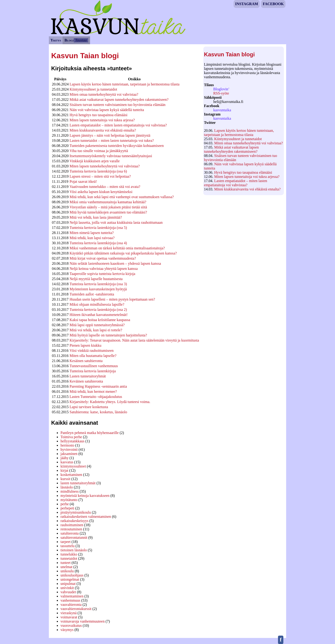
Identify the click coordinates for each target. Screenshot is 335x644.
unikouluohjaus (72, 575)
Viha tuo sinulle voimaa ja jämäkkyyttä (99, 151)
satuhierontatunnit (74, 537)
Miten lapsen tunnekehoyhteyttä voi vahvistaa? (105, 166)
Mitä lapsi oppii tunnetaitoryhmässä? (97, 325)
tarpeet (66, 542)
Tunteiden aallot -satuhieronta (92, 294)
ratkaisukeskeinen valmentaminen (86, 517)
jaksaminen (69, 454)
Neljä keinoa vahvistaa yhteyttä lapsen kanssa (104, 269)
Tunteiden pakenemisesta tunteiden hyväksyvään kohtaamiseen (117, 146)
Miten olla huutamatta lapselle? (93, 356)
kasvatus (67, 462)
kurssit (65, 479)
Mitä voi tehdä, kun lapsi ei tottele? (96, 330)
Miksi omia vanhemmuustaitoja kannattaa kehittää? (108, 202)
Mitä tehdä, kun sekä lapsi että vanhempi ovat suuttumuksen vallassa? (122, 197)
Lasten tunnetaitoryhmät (88, 376)
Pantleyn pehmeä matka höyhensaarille (90, 433)
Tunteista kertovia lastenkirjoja (93, 371)
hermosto (67, 445)
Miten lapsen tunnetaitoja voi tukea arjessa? (247, 177)
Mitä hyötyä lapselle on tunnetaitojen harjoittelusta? (108, 335)
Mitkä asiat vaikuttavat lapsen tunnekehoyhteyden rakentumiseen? (231, 149)
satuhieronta (70, 533)
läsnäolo (67, 487)
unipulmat (68, 584)
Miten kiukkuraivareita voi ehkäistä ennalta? (247, 189)
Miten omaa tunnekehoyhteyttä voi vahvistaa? (249, 143)
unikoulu (67, 571)
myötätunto (69, 500)
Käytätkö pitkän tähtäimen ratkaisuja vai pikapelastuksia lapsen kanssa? (123, 253)
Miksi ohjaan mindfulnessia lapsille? (97, 304)
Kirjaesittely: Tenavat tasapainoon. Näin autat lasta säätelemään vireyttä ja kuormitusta (134, 340)
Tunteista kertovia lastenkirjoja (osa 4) (98, 243)
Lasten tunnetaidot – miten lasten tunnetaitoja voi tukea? (112, 141)
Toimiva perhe (71, 437)
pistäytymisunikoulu (76, 512)
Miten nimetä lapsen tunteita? (92, 233)
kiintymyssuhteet (73, 466)
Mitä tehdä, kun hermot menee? (93, 391)
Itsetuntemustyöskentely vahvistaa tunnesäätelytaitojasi (111, 156)
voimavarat (69, 617)
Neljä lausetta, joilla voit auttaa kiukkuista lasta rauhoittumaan (116, 222)
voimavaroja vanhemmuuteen (83, 621)
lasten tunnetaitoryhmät (78, 483)
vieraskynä (69, 613)
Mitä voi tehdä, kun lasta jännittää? (96, 217)
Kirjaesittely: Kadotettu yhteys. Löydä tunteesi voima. (110, 402)
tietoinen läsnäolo (74, 550)
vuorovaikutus (71, 625)
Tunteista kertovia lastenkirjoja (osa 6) (98, 171)
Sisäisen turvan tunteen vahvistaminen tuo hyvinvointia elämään (117, 105)
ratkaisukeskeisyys (74, 521)
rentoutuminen (71, 529)
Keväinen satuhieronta (86, 381)
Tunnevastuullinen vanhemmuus (94, 366)
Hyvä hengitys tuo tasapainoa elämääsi (243, 172)
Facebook (273, 4)
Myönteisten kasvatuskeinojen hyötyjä (98, 289)
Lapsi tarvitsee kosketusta (89, 407)
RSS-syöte (221, 93)
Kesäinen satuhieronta (86, 361)
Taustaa (81, 40)
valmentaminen (72, 596)
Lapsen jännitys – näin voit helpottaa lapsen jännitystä (110, 135)
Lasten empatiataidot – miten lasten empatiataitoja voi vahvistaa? (236, 183)
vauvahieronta (71, 605)
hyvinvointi (69, 449)
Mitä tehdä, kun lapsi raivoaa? (92, 238)
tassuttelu (67, 546)
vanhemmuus (70, 600)
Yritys (56, 40)
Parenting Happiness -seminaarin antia (98, 386)
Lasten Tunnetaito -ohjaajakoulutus (96, 397)
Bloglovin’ (221, 89)
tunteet (66, 563)
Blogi (69, 40)
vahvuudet (68, 592)
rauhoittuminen (72, 525)
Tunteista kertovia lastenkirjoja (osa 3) (98, 284)
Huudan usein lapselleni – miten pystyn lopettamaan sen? (112, 299)
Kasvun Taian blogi (229, 54)
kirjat (64, 470)
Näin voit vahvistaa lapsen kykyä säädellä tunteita (107, 110)
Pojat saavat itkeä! (83, 181)
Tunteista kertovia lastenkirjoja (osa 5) (98, 228)
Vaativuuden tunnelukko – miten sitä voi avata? (105, 187)
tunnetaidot (69, 558)
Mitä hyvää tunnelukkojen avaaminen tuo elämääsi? (108, 212)
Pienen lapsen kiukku (85, 345)
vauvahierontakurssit (76, 609)
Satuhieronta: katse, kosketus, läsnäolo (98, 412)
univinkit (67, 588)
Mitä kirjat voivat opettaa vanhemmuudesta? (103, 258)
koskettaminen (71, 475)
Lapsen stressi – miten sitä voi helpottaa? (100, 176)
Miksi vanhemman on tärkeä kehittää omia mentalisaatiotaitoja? (117, 248)
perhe (65, 504)
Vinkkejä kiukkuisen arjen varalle (95, 161)
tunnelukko (69, 554)
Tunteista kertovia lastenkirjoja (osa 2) (98, 310)
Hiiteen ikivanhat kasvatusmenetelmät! (99, 315)
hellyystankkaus (72, 441)
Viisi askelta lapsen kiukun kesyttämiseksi (101, 192)
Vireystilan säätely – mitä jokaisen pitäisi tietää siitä (108, 207)
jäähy (65, 458)
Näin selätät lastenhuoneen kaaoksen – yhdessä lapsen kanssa (115, 263)
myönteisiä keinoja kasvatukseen (85, 496)
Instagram (247, 4)
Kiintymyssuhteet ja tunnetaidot (238, 139)
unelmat (67, 567)
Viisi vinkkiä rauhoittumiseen (92, 351)
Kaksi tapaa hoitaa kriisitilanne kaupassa (100, 320)
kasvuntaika (222, 110)
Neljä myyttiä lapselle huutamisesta (96, 279)
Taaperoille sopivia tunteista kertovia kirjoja (102, 274)
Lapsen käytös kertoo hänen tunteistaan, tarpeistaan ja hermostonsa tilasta (239, 133)
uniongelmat (70, 579)
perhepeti (67, 508)
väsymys (67, 630)
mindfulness (70, 491)
